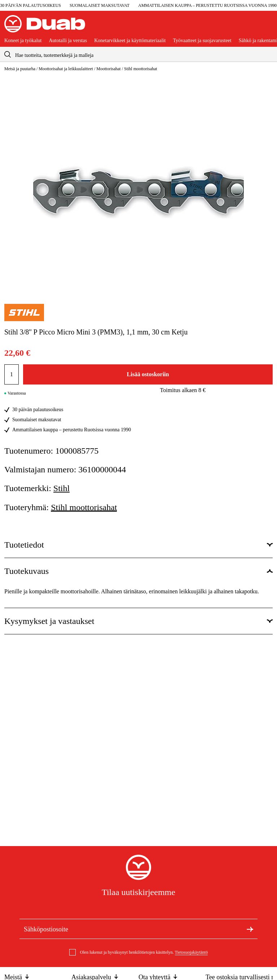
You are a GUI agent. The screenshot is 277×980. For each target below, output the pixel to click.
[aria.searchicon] (8, 54)
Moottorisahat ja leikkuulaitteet (66, 69)
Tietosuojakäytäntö (192, 952)
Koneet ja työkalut (23, 41)
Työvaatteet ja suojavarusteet (202, 41)
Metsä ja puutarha (20, 69)
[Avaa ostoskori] (267, 27)
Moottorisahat (108, 69)
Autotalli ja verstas (68, 41)
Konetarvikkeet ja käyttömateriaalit (130, 41)
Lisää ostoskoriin (148, 374)
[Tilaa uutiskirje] (250, 929)
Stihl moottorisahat (141, 69)
